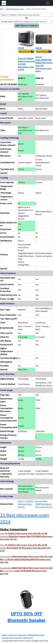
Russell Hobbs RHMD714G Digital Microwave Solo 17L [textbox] (24, 22)
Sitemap (5, 638)
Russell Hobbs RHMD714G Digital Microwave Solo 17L (44, 504)
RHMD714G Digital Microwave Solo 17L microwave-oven (44, 63)
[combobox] (26, 15)
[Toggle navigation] (48, 3)
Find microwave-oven (15, 9)
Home (4, 635)
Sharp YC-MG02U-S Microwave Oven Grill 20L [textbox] (21, 15)
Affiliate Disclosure (36, 635)
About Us (12, 635)
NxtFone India (16, 638)
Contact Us (22, 635)
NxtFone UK (28, 638)
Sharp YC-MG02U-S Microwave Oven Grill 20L (26, 504)
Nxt (1, 9)
